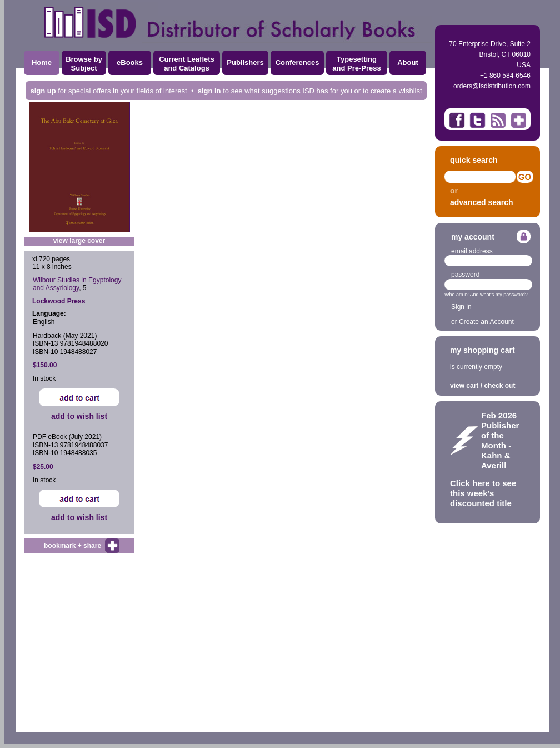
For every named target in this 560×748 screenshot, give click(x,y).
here (481, 483)
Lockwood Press (59, 301)
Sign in (461, 307)
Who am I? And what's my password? (486, 295)
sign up (43, 91)
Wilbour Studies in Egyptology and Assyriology (77, 284)
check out (499, 386)
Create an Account (486, 322)
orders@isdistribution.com (492, 86)
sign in (209, 91)
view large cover (79, 241)
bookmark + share (72, 546)
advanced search (482, 202)
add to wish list (79, 416)
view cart (464, 386)
